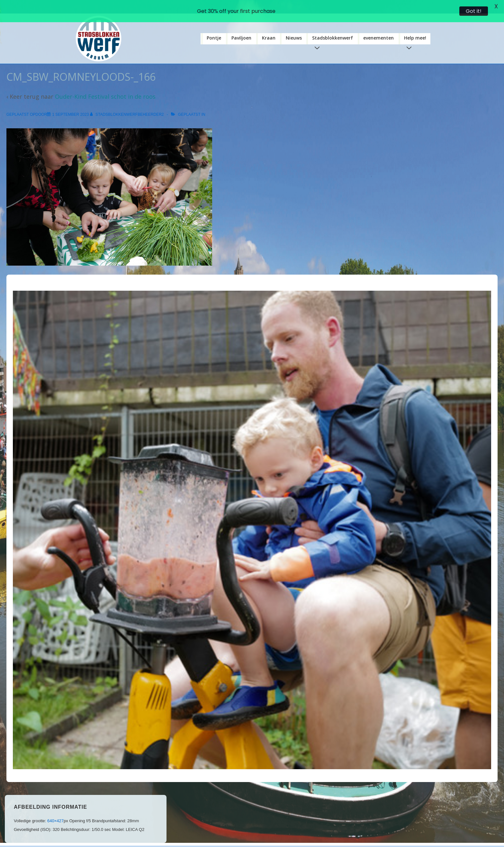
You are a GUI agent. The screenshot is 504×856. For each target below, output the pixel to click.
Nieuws (294, 27)
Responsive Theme (305, 847)
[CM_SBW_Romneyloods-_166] (70, 104)
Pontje (214, 27)
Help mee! (416, 29)
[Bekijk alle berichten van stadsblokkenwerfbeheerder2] (127, 104)
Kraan (269, 27)
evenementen (378, 27)
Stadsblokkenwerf (334, 29)
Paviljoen (241, 27)
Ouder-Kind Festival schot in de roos (105, 86)
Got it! (474, 11)
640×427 (55, 810)
